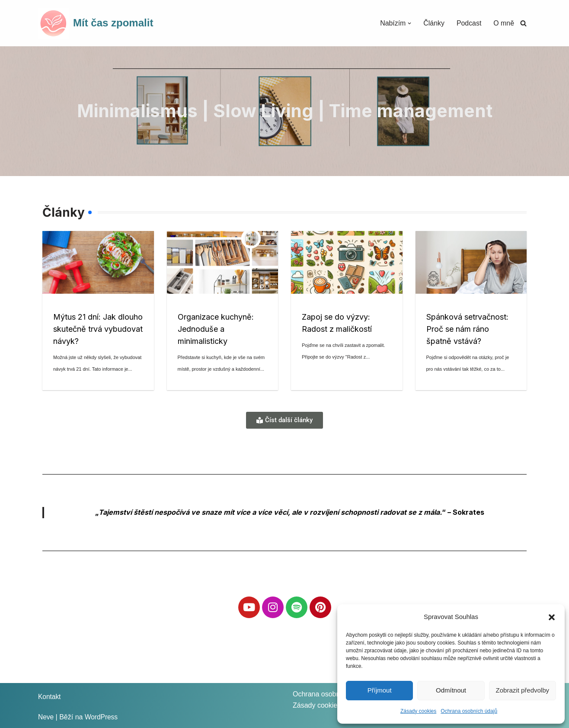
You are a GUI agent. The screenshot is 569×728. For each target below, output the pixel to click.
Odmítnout (451, 690)
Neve (46, 717)
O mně (504, 23)
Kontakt (50, 697)
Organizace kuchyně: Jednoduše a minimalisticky (216, 329)
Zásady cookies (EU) (325, 705)
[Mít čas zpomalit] (96, 23)
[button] (552, 616)
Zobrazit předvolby (523, 690)
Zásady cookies (418, 711)
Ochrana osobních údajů (469, 711)
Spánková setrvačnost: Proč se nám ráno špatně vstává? (467, 329)
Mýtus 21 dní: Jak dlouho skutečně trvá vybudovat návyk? (98, 329)
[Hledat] (523, 23)
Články (433, 23)
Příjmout (380, 690)
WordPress (102, 717)
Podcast (469, 23)
